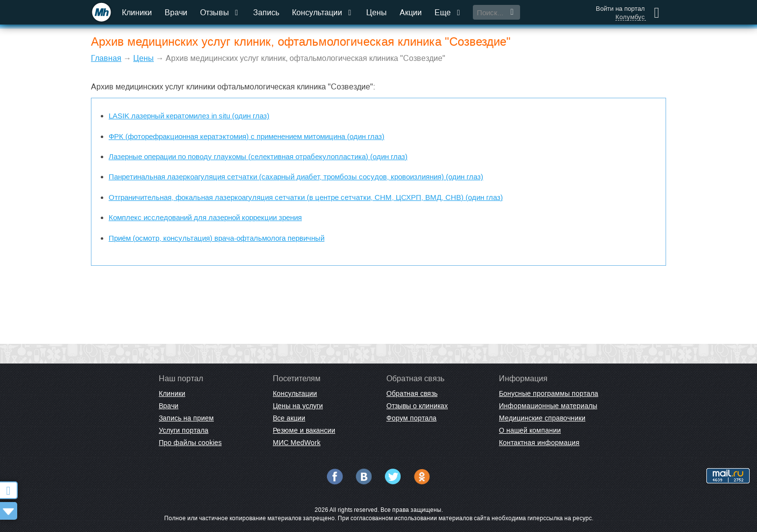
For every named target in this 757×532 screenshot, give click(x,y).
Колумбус (630, 17)
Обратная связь (412, 393)
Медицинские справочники (542, 418)
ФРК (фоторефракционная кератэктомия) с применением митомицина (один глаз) (247, 136)
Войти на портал (620, 9)
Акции (411, 13)
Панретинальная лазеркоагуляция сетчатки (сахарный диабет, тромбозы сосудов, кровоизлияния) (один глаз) (296, 177)
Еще (448, 13)
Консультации (323, 13)
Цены (377, 13)
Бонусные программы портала (549, 393)
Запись (266, 13)
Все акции (289, 418)
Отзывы (220, 13)
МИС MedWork (297, 443)
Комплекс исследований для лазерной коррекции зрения (205, 217)
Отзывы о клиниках (417, 406)
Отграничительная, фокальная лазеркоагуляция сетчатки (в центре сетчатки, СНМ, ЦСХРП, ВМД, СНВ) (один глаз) (306, 197)
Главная (106, 58)
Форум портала (411, 418)
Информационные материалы (548, 406)
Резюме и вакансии (304, 430)
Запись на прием (186, 418)
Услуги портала (184, 430)
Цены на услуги (298, 406)
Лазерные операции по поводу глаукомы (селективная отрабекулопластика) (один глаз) (258, 156)
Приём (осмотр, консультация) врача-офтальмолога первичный (217, 238)
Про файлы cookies (190, 443)
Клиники (137, 13)
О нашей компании (530, 430)
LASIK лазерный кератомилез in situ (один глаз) (189, 116)
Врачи (176, 13)
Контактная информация (539, 443)
